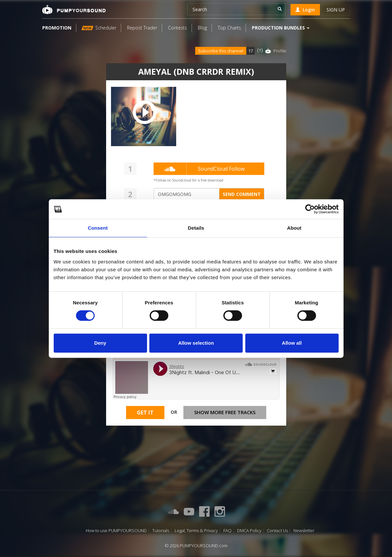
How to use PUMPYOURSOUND (116, 531)
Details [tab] (196, 228)
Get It (145, 413)
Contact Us (277, 531)
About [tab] (294, 228)
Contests (177, 28)
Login (305, 10)
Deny (100, 343)
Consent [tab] (98, 228)
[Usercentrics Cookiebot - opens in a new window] (310, 209)
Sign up (336, 10)
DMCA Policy (249, 531)
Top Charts (229, 28)
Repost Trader (142, 28)
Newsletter (304, 531)
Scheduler (99, 28)
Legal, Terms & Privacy (196, 531)
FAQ (227, 531)
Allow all (292, 343)
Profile (280, 51)
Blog (202, 28)
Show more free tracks (225, 412)
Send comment (242, 194)
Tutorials (161, 531)
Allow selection (196, 343)
